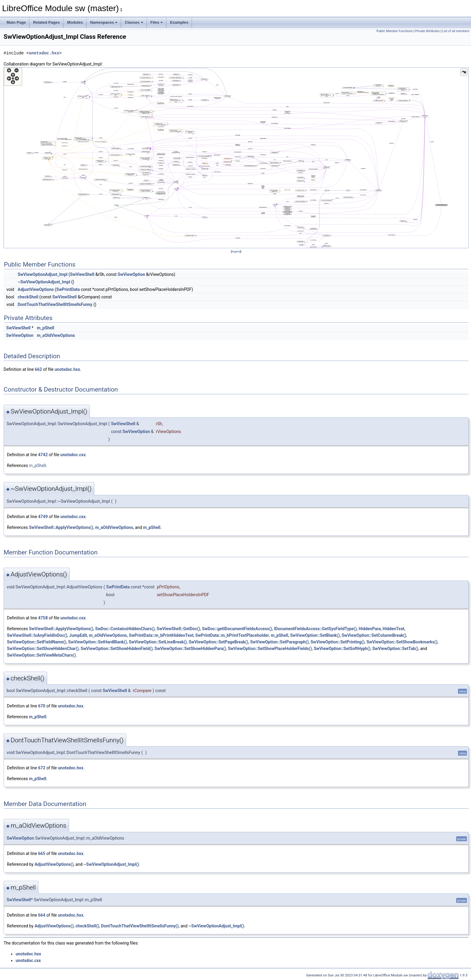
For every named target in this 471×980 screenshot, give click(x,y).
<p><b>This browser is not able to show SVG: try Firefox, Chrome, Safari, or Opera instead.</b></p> (236, 158)
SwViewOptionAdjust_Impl (43, 274)
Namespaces (104, 22)
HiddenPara (370, 629)
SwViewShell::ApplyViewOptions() (61, 527)
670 (42, 706)
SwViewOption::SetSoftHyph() (342, 649)
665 (42, 853)
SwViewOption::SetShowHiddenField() (117, 649)
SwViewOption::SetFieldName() (37, 642)
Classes (134, 22)
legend (236, 251)
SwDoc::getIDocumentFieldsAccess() (237, 629)
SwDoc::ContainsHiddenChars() (125, 629)
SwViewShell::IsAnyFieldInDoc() (37, 635)
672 (42, 768)
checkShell (28, 297)
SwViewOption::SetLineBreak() (158, 642)
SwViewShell (82, 274)
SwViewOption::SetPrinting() (338, 642)
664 (42, 915)
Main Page (16, 22)
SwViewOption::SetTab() (395, 649)
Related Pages (46, 22)
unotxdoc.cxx (73, 455)
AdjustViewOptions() (54, 864)
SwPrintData (68, 289)
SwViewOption (131, 274)
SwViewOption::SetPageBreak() (218, 642)
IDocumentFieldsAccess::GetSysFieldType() (315, 629)
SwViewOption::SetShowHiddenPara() (190, 649)
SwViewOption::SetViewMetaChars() (41, 655)
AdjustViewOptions (36, 289)
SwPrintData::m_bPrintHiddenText (161, 635)
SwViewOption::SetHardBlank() (98, 642)
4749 (43, 517)
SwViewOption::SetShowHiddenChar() (43, 649)
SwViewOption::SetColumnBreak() (374, 635)
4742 (43, 455)
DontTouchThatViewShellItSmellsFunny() (140, 926)
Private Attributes (427, 31)
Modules (75, 22)
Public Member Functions (395, 31)
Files (157, 22)
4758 (43, 618)
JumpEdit (78, 635)
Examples (179, 22)
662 (38, 369)
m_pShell (46, 328)
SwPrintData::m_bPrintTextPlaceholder (232, 635)
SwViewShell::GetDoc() (178, 629)
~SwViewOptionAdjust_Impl (44, 282)
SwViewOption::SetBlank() (315, 635)
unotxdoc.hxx (44, 53)
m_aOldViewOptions (56, 335)
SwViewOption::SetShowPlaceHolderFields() (270, 649)
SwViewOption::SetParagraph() (280, 642)
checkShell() (87, 926)
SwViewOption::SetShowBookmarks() (402, 642)
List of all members (456, 31)
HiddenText (394, 629)
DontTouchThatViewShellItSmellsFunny (55, 304)
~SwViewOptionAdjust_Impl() (111, 864)
